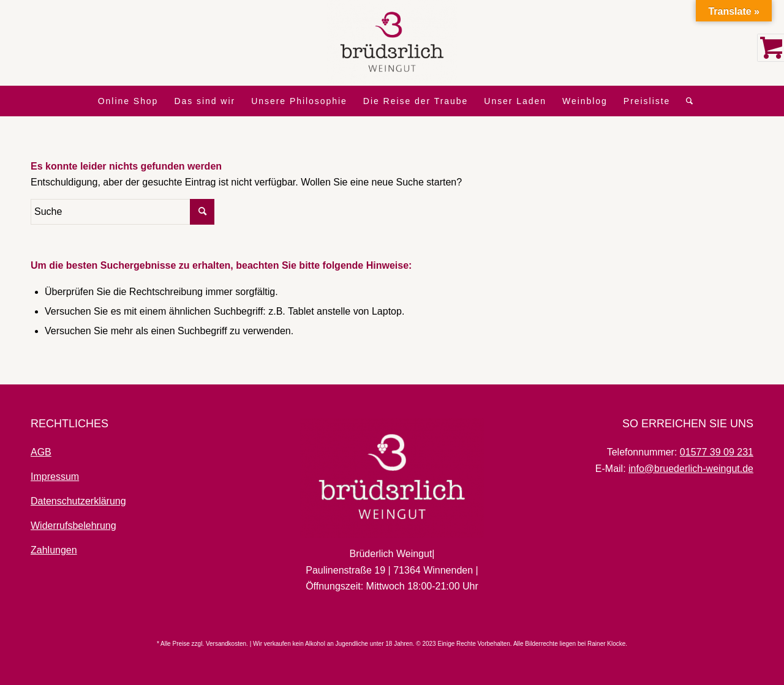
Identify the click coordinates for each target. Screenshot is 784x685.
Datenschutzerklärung (78, 501)
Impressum (55, 477)
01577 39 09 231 (717, 452)
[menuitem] (128, 101)
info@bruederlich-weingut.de (691, 469)
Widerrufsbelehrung (73, 526)
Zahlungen (54, 550)
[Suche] (686, 101)
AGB (41, 452)
